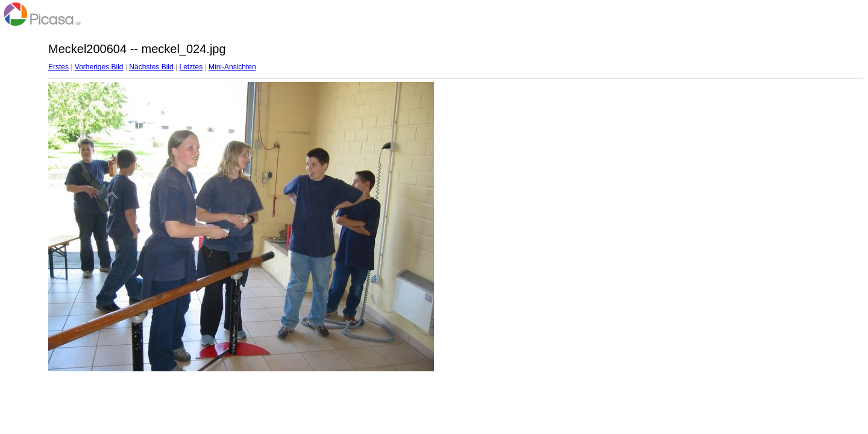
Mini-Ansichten (232, 67)
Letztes (191, 67)
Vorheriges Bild (99, 67)
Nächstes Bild (151, 67)
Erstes (58, 67)
